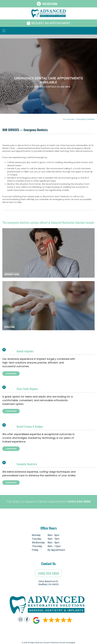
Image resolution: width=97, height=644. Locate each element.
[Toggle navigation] (4, 31)
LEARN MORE (11, 374)
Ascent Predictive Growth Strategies (59, 643)
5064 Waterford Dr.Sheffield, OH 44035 (48, 583)
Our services (69, 119)
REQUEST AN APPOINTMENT (48, 23)
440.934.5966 (50, 4)
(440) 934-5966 (79, 502)
